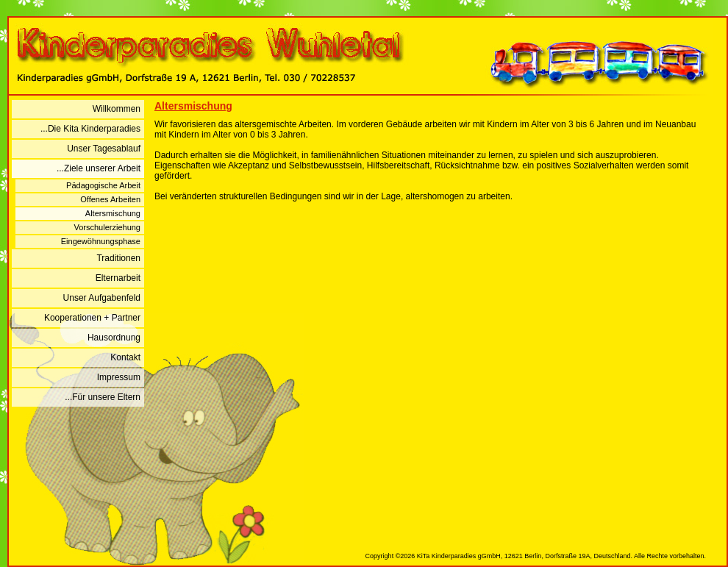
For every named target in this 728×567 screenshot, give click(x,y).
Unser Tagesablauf (104, 149)
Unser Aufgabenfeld (102, 298)
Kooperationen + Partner (92, 318)
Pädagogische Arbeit (103, 185)
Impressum (119, 377)
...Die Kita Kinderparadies (90, 129)
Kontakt (125, 357)
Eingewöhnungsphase (101, 241)
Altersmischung (113, 213)
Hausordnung (114, 338)
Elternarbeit (118, 278)
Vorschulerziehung (107, 227)
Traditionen (118, 258)
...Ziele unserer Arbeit (99, 168)
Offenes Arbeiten (110, 199)
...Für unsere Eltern (103, 397)
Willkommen (117, 109)
